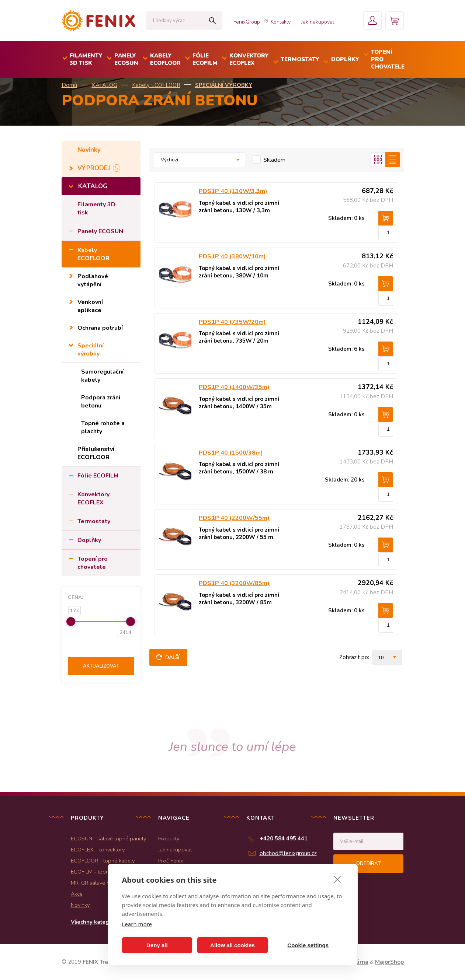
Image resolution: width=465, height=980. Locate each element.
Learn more (137, 924)
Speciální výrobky (224, 85)
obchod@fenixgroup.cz (288, 853)
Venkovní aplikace (90, 306)
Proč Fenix (171, 861)
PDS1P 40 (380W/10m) (232, 256)
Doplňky (89, 540)
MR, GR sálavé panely (97, 883)
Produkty (169, 839)
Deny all (157, 945)
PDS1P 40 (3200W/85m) (234, 583)
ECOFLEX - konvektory (98, 850)
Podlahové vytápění (93, 280)
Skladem (275, 160)
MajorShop (389, 962)
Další (172, 657)
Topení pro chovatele (93, 563)
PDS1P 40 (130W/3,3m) (233, 191)
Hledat (213, 21)
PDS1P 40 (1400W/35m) (234, 387)
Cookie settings (308, 945)
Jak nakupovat (318, 22)
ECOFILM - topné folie (97, 872)
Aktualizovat (101, 666)
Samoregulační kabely (102, 376)
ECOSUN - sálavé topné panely (108, 839)
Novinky (90, 150)
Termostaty (94, 521)
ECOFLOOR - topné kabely (103, 861)
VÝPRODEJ (95, 168)
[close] (338, 879)
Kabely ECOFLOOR (156, 85)
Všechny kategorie (95, 922)
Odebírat (368, 864)
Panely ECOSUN (100, 231)
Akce (77, 894)
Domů (69, 85)
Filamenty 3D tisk (96, 209)
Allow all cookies (232, 945)
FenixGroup (247, 22)
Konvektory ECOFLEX (93, 498)
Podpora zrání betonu (101, 402)
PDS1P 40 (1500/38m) (231, 453)
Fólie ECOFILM (98, 476)
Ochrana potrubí (100, 328)
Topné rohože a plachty (103, 427)
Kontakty (281, 22)
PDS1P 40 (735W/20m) (232, 322)
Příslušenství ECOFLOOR (96, 453)
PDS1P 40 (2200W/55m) (234, 518)
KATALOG (105, 85)
